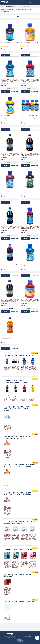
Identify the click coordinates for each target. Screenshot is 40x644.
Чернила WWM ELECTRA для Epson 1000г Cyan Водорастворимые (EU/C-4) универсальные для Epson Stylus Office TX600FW (10, 228)
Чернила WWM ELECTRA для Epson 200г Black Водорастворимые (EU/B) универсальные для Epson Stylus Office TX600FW (10, 44)
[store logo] (5, 2)
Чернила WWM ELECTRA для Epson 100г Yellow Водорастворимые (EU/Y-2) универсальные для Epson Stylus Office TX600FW (30, 301)
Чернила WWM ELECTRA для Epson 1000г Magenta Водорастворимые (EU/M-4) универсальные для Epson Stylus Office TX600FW (30, 154)
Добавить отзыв (4, 157)
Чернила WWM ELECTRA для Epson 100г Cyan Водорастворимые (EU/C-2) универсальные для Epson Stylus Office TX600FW (30, 191)
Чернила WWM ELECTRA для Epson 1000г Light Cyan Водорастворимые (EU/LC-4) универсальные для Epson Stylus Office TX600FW (10, 301)
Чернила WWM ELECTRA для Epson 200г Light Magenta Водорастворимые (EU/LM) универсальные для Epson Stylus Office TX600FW (10, 191)
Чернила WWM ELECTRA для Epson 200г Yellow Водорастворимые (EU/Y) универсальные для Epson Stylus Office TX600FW (10, 117)
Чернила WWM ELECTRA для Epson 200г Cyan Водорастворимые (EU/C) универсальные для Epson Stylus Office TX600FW (10, 80)
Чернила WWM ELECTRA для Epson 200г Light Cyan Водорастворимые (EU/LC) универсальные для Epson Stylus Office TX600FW (30, 264)
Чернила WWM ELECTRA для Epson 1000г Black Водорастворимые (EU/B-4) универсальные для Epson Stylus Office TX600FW (10, 154)
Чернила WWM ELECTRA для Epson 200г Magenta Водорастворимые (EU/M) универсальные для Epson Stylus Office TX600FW (30, 80)
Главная (3, 6)
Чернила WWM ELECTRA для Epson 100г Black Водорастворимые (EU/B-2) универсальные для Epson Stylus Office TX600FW (30, 44)
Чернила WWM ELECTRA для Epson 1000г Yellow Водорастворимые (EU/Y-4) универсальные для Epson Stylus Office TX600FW (10, 337)
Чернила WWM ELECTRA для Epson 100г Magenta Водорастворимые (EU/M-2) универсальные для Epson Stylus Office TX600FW (30, 228)
